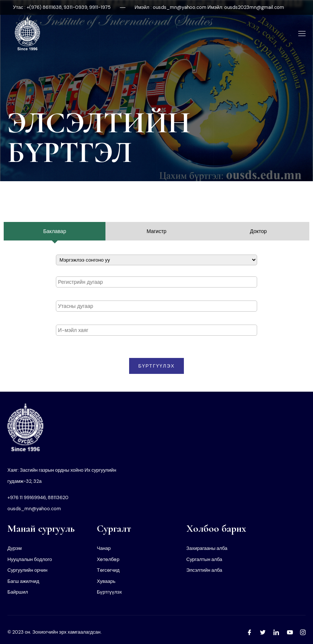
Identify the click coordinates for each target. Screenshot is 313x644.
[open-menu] (301, 34)
